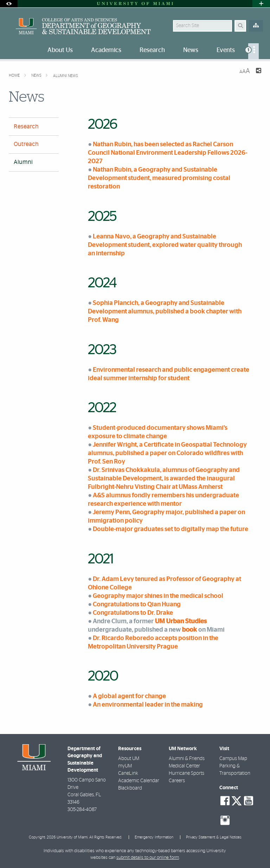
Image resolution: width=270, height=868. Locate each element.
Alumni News (66, 76)
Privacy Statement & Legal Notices (214, 837)
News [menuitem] (191, 50)
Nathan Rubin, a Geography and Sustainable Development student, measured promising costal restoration (159, 178)
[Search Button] (240, 26)
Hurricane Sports (187, 773)
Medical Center (184, 766)
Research (26, 127)
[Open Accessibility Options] (9, 4)
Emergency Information (154, 837)
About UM (129, 759)
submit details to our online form (148, 858)
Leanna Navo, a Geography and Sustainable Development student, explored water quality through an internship (165, 245)
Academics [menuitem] (106, 50)
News (37, 75)
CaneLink (128, 773)
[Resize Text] (245, 71)
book (189, 630)
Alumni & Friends (187, 759)
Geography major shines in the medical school (158, 596)
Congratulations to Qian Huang (137, 604)
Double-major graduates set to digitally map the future (171, 529)
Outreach (26, 144)
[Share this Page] (258, 72)
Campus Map (233, 759)
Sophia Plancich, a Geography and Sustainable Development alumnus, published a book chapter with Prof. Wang (165, 311)
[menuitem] (253, 51)
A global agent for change (129, 696)
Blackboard (130, 788)
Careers (177, 781)
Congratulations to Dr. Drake (133, 613)
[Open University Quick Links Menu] (261, 4)
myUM (125, 766)
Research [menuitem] (152, 50)
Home (15, 75)
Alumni (23, 162)
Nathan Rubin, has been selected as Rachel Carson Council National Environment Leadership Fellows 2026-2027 (168, 153)
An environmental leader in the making (148, 705)
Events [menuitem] (226, 50)
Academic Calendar (139, 781)
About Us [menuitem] (60, 50)
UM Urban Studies (181, 621)
